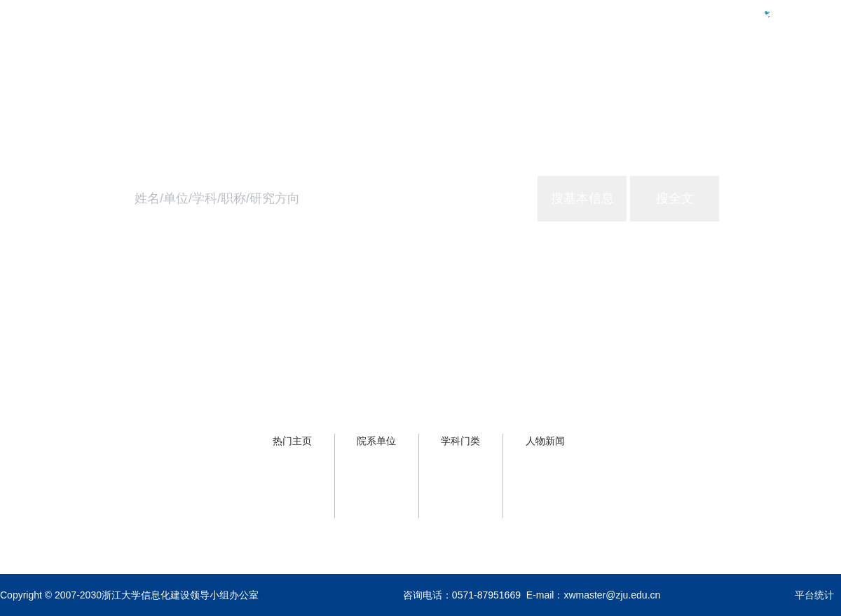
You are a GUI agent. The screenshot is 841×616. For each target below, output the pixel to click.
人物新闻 (545, 441)
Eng (787, 13)
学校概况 (673, 75)
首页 (608, 75)
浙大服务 (746, 75)
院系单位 (376, 441)
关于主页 (819, 75)
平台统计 (814, 595)
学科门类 (460, 441)
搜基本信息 (582, 198)
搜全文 (675, 198)
